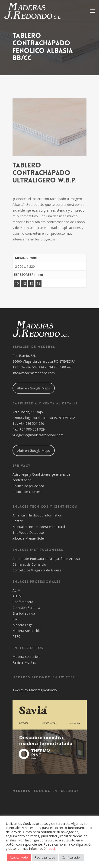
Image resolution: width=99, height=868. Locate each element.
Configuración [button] (72, 857)
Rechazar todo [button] (45, 857)
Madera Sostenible (27, 631)
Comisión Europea (26, 608)
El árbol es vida (24, 613)
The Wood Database (28, 533)
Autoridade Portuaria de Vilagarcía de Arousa (46, 559)
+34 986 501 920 (31, 423)
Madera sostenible (26, 657)
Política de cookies (27, 492)
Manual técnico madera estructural (39, 527)
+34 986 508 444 (31, 367)
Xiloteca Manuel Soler (29, 538)
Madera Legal (23, 625)
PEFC (16, 636)
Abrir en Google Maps (34, 388)
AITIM (17, 596)
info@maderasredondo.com (34, 373)
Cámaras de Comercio (29, 564)
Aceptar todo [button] (19, 857)
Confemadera (23, 602)
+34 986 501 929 (32, 429)
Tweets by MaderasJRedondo (35, 690)
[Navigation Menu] (92, 11)
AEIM (16, 590)
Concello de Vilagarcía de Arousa (37, 570)
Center (18, 521)
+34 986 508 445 (60, 367)
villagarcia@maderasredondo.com (38, 435)
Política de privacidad (28, 486)
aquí (52, 848)
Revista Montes (24, 662)
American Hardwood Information (37, 515)
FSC (15, 619)
